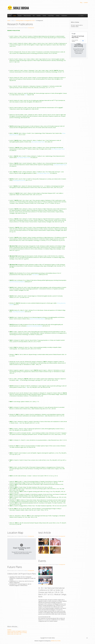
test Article (45, 533)
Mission (20, 16)
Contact (58, 16)
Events (44, 16)
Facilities (39, 16)
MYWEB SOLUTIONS (56, 641)
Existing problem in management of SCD (25, 21)
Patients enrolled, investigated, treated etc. (17, 631)
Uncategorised (31, 28)
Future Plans (51, 16)
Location (86, 2)
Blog (81, 2)
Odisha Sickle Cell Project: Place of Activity (17, 633)
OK (83, 41)
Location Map (15, 533)
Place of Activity (27, 16)
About (15, 16)
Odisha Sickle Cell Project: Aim (14, 634)
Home (10, 16)
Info (34, 16)
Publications (64, 16)
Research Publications (20, 24)
